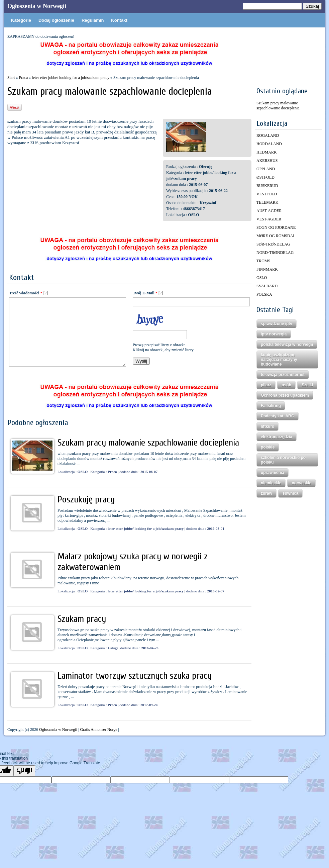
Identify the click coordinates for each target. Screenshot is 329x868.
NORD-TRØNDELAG (275, 253)
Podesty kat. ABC (278, 416)
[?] (46, 293)
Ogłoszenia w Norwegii (37, 6)
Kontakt (119, 20)
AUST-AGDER (269, 211)
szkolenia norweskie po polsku (283, 460)
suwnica (290, 493)
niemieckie (271, 483)
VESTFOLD (267, 194)
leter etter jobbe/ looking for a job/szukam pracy (71, 78)
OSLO (262, 278)
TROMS (263, 261)
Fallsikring (271, 406)
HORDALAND (269, 144)
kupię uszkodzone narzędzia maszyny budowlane (279, 360)
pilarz (266, 385)
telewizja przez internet (283, 375)
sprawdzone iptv (277, 324)
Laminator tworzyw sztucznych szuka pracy (135, 676)
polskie (268, 447)
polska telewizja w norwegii (287, 345)
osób (286, 385)
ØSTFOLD (265, 177)
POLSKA (264, 294)
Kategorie (21, 20)
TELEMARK (267, 202)
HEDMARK (267, 152)
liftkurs (267, 426)
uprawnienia (272, 473)
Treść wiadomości (26, 293)
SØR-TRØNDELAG (273, 244)
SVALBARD (267, 286)
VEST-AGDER (269, 219)
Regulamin (93, 20)
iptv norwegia (274, 334)
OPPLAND (266, 169)
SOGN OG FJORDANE (276, 227)
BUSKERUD (267, 186)
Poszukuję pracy (86, 499)
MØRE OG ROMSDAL (276, 236)
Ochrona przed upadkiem (285, 395)
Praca (24, 78)
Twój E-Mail (145, 293)
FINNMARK (267, 269)
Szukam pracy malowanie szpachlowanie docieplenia (148, 443)
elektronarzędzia (277, 437)
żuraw (266, 493)
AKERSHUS (267, 161)
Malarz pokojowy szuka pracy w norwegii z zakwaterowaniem (133, 562)
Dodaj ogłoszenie (56, 20)
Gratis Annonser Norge (98, 730)
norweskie (301, 483)
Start (11, 78)
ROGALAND (268, 135)
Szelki (307, 385)
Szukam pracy (82, 619)
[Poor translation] (24, 771)
